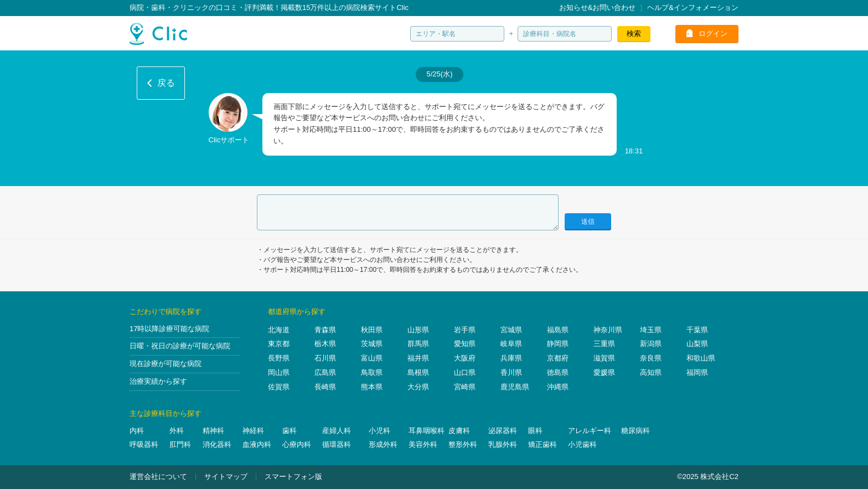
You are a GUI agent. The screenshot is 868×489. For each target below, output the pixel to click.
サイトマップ (226, 477)
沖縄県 (558, 387)
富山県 (372, 358)
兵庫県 (511, 358)
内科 (137, 431)
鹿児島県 (515, 387)
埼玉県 (651, 330)
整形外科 (463, 444)
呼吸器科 (144, 444)
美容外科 (423, 444)
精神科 (213, 431)
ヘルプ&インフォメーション (693, 7)
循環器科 (337, 444)
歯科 (290, 431)
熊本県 (372, 387)
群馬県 (418, 344)
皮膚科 (459, 431)
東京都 (279, 344)
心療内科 (297, 444)
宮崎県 (465, 387)
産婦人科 (337, 431)
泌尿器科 (503, 431)
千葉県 (697, 330)
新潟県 (651, 344)
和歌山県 (701, 358)
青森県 (325, 330)
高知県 (651, 372)
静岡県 (558, 344)
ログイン (713, 34)
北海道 (279, 330)
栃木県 (325, 344)
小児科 (379, 431)
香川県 (511, 372)
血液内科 (257, 444)
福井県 (418, 358)
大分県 (418, 387)
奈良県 (651, 358)
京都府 (558, 358)
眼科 (535, 431)
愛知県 (465, 344)
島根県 (418, 372)
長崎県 (325, 387)
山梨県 (697, 344)
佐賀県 (279, 387)
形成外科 (383, 444)
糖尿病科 (635, 431)
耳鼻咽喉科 (427, 431)
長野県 (279, 358)
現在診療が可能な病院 (166, 364)
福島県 (558, 330)
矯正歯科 (542, 444)
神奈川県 (608, 330)
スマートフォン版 (293, 477)
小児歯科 (582, 444)
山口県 (465, 372)
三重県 (604, 344)
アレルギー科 (590, 431)
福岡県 (697, 372)
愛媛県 (604, 372)
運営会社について (158, 477)
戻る (166, 83)
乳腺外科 (503, 444)
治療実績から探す (158, 381)
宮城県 (511, 330)
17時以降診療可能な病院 (169, 329)
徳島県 (558, 372)
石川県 (325, 358)
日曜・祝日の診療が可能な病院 (180, 346)
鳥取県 (372, 372)
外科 (177, 431)
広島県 (325, 372)
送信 (588, 222)
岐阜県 (511, 344)
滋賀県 (604, 358)
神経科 (253, 431)
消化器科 (217, 444)
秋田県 (372, 330)
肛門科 (180, 444)
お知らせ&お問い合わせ (598, 7)
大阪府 (465, 358)
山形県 (418, 330)
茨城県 (372, 344)
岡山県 (279, 372)
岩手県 (465, 330)
